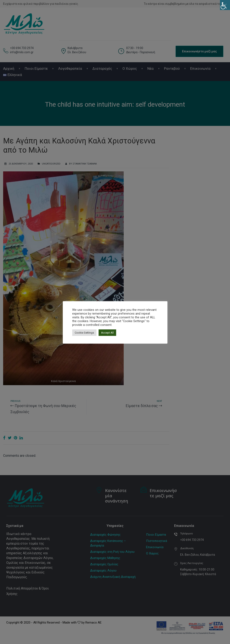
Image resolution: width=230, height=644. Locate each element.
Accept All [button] (107, 333)
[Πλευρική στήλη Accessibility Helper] (225, 5)
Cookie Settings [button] (84, 333)
